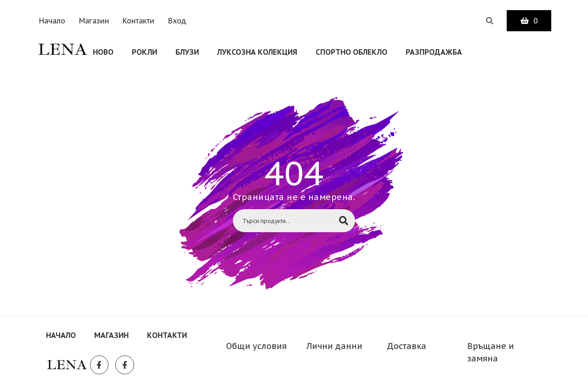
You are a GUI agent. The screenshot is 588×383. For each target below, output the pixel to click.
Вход (177, 21)
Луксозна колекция (257, 52)
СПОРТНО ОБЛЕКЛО (351, 52)
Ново (103, 52)
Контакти (139, 21)
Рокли (144, 52)
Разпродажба (434, 52)
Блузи (187, 52)
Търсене (344, 220)
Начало (52, 21)
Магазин (94, 21)
